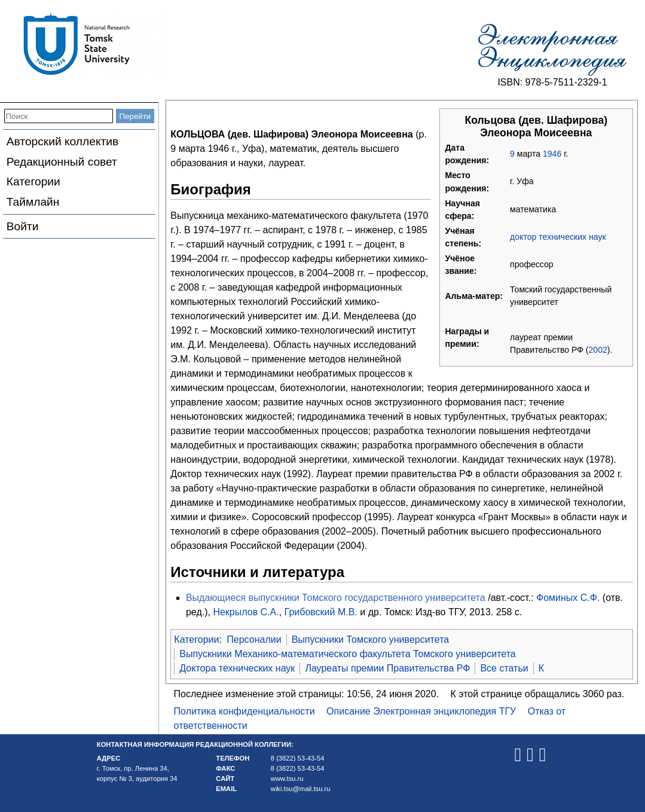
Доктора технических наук (237, 668)
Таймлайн (33, 202)
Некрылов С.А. (246, 612)
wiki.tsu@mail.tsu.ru (301, 789)
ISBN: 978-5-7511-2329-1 (552, 82)
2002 (598, 350)
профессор (532, 264)
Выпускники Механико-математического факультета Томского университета (347, 654)
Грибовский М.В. (321, 612)
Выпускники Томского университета (371, 639)
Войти (23, 226)
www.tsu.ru (287, 779)
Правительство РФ (547, 350)
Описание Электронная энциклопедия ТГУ (421, 711)
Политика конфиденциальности (244, 711)
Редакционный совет (62, 162)
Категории (33, 181)
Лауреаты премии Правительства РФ (387, 668)
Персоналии (254, 639)
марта (529, 154)
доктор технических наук (558, 237)
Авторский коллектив (62, 141)
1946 (552, 154)
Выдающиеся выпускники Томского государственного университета (336, 598)
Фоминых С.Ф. (568, 598)
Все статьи (504, 668)
